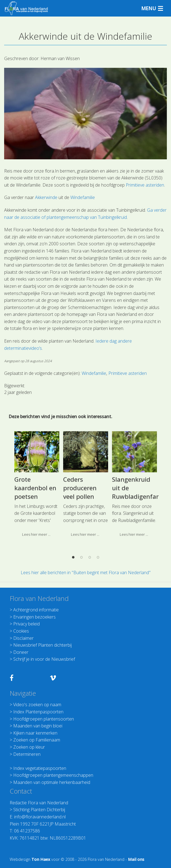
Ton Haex (41, 859)
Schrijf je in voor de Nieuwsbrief (44, 659)
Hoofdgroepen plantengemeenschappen (53, 775)
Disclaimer (23, 638)
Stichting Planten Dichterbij (39, 810)
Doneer (21, 652)
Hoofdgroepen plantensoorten (44, 719)
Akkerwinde (46, 197)
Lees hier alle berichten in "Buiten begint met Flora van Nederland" (86, 573)
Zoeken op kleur (29, 747)
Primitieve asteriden (145, 185)
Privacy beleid (26, 624)
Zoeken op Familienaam (37, 740)
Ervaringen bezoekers (34, 617)
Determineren (27, 754)
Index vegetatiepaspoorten (40, 768)
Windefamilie (83, 197)
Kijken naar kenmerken (35, 733)
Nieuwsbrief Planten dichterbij (42, 645)
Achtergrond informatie (36, 610)
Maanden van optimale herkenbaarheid (52, 782)
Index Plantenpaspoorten (38, 712)
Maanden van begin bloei (38, 726)
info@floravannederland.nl (40, 817)
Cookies (21, 631)
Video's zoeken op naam (37, 705)
